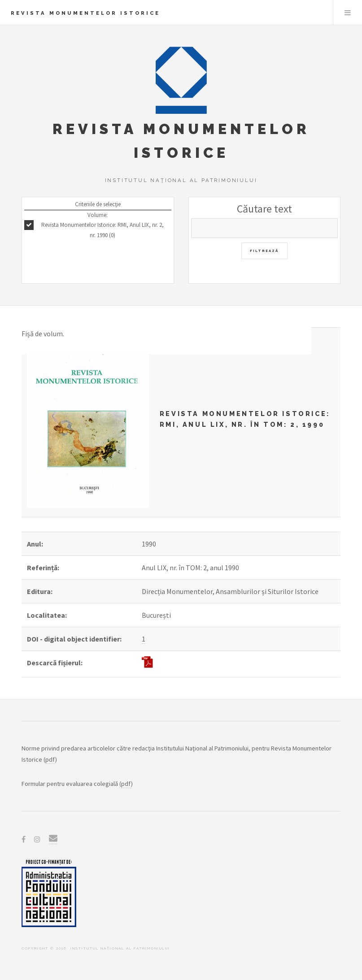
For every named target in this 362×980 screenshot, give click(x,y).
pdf (50, 759)
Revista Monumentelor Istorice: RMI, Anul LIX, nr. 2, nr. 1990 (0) (102, 230)
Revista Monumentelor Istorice (85, 13)
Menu (348, 13)
